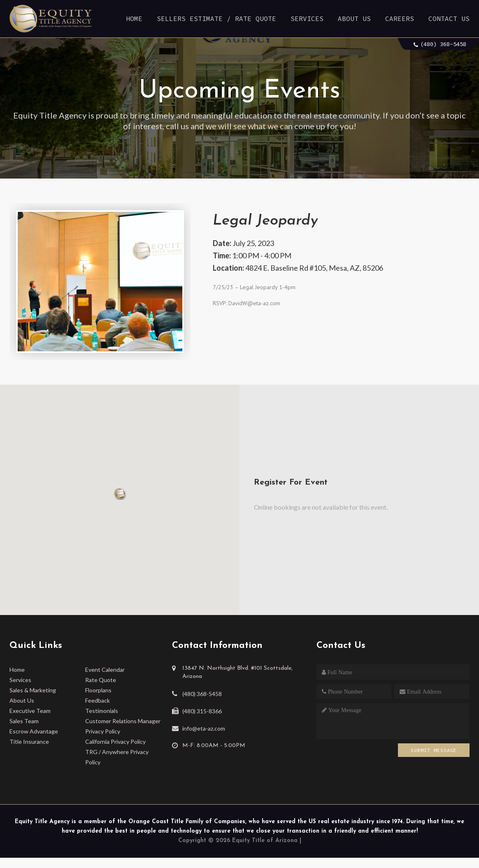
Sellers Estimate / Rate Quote (216, 19)
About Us (354, 19)
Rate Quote (101, 680)
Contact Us (449, 19)
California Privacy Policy (115, 742)
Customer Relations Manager (123, 721)
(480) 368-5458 (443, 44)
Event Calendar (105, 670)
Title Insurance (29, 742)
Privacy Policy (103, 731)
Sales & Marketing (33, 690)
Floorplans (98, 690)
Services (307, 19)
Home (134, 19)
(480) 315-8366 (202, 711)
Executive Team (30, 711)
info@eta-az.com (204, 728)
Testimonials (102, 711)
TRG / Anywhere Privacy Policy (117, 757)
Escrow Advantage (34, 731)
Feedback (98, 700)
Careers (400, 19)
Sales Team (24, 721)
